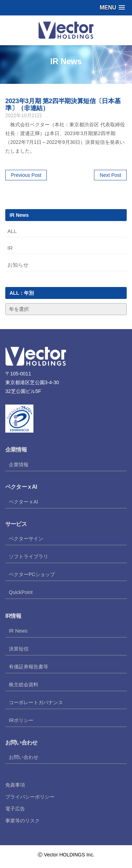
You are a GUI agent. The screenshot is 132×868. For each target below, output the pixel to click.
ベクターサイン (26, 539)
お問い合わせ (24, 757)
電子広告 (15, 809)
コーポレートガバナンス (36, 702)
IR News (18, 631)
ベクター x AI (23, 502)
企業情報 (19, 465)
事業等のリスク (23, 821)
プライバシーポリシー (30, 797)
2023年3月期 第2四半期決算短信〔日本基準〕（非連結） (63, 105)
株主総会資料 (24, 685)
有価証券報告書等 (29, 667)
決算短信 (19, 649)
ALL (12, 231)
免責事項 (15, 785)
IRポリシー (21, 720)
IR (10, 248)
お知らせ (18, 265)
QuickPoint (21, 592)
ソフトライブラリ (29, 556)
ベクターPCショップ (32, 574)
